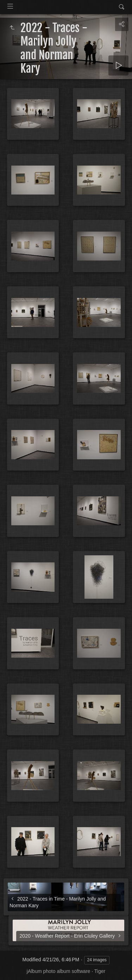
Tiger (100, 971)
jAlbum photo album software (59, 971)
